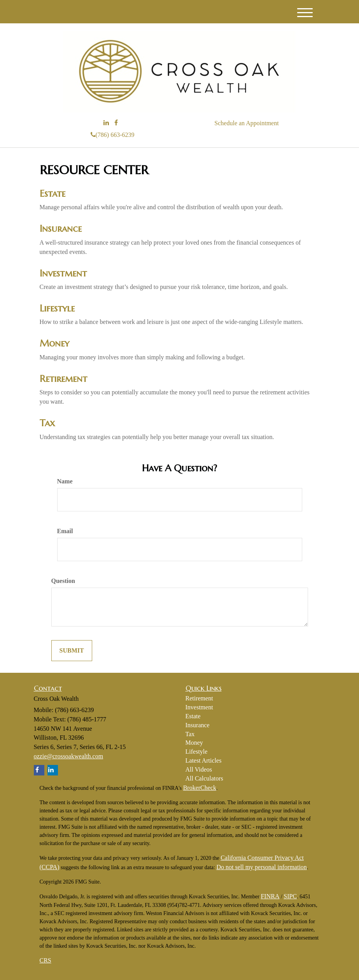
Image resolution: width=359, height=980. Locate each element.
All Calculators (204, 778)
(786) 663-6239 (113, 135)
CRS (46, 960)
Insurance (61, 229)
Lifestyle (57, 308)
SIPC (290, 896)
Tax (47, 423)
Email (65, 531)
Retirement (63, 379)
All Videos (199, 769)
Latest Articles (204, 760)
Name (65, 481)
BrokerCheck (200, 788)
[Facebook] (116, 123)
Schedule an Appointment (246, 123)
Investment (63, 273)
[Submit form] (72, 651)
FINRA (270, 896)
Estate (53, 194)
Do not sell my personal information (261, 867)
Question (63, 581)
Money (54, 343)
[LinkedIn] (106, 123)
